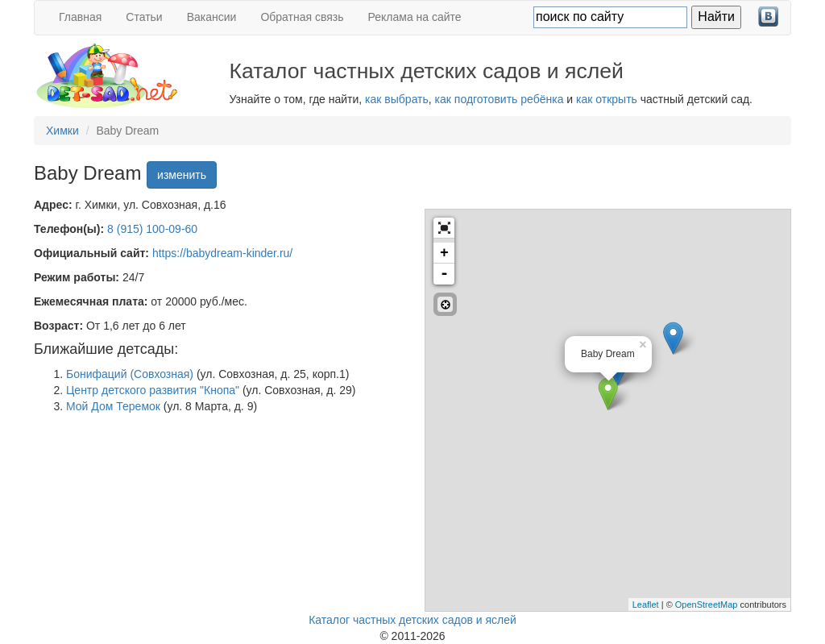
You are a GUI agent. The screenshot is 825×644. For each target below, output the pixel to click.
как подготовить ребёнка (500, 99)
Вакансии (212, 17)
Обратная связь (302, 17)
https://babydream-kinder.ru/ (222, 253)
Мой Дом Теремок (113, 406)
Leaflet (646, 605)
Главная (80, 17)
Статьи (144, 17)
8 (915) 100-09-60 (152, 229)
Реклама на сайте (415, 17)
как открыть (607, 99)
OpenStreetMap (707, 605)
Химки (62, 131)
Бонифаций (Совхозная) (130, 374)
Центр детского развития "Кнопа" (153, 390)
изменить (182, 175)
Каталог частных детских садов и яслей (412, 620)
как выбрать (397, 99)
